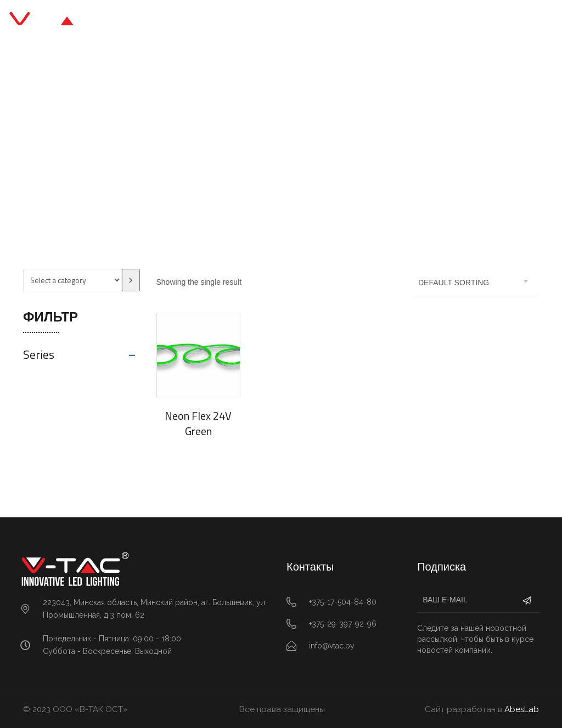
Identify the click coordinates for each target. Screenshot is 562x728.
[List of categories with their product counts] (72, 280)
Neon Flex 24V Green (198, 423)
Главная (201, 149)
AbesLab (522, 709)
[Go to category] (131, 280)
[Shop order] (476, 283)
